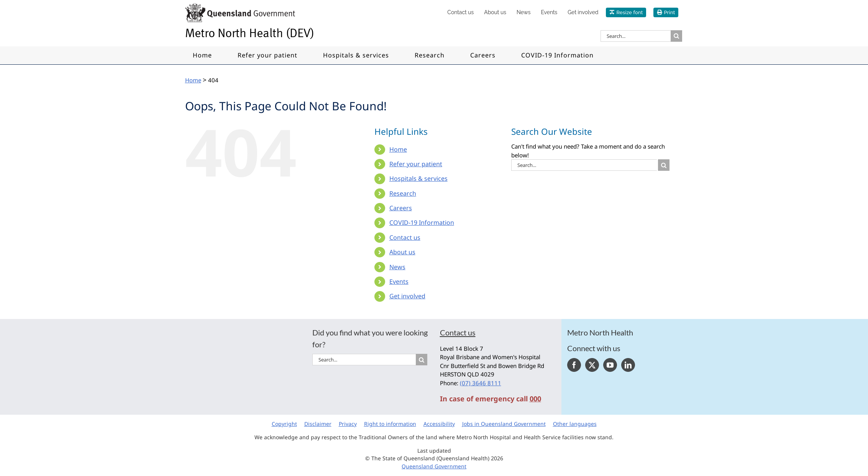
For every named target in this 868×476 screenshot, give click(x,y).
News (397, 267)
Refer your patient (416, 164)
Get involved (407, 296)
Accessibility (439, 424)
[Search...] (636, 36)
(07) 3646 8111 (481, 383)
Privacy (348, 424)
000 (535, 399)
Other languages (575, 424)
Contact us (405, 237)
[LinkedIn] (628, 365)
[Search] (676, 36)
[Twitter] (592, 365)
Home (398, 149)
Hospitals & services (418, 178)
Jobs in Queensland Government (504, 424)
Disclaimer (318, 424)
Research (403, 193)
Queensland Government (434, 466)
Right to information (390, 424)
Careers (401, 208)
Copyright (284, 424)
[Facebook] (574, 365)
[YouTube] (610, 365)
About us (402, 252)
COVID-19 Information (422, 222)
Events (399, 281)
